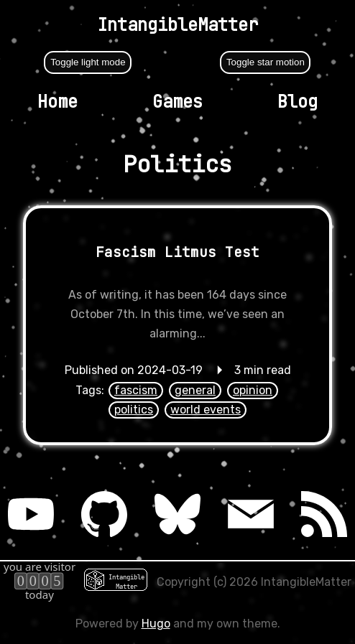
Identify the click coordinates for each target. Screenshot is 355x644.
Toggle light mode (88, 62)
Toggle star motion (266, 62)
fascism (136, 390)
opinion (253, 390)
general (195, 390)
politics (134, 410)
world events (206, 410)
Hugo (156, 624)
